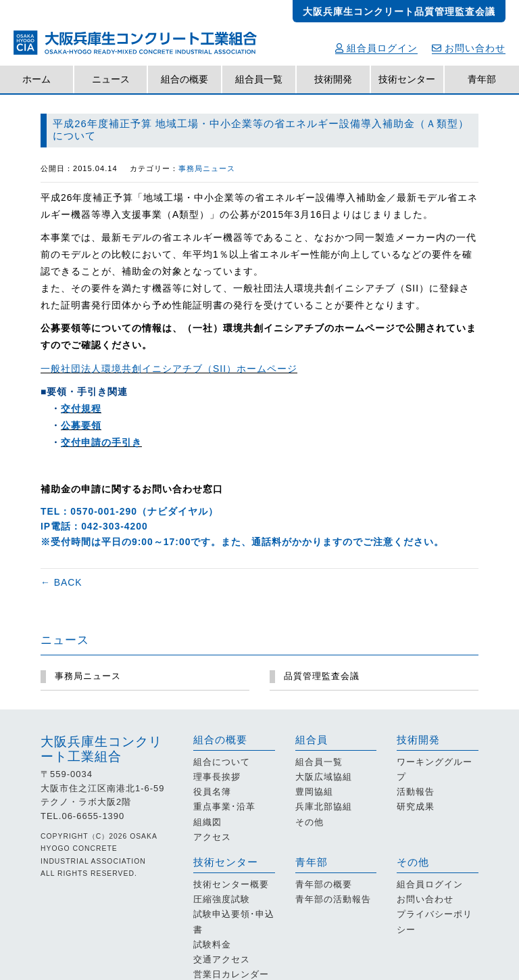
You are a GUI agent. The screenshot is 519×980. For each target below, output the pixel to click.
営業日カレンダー (231, 974)
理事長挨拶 (217, 777)
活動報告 (416, 792)
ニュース (111, 79)
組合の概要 (184, 79)
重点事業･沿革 (224, 807)
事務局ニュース (207, 168)
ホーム (36, 79)
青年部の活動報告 (333, 899)
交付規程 (81, 409)
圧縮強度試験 (222, 899)
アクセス (212, 837)
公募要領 (81, 425)
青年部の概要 (324, 884)
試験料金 (212, 944)
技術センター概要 (231, 884)
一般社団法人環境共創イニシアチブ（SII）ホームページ (169, 369)
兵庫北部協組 (324, 807)
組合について (222, 762)
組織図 (207, 822)
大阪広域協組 (324, 777)
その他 (310, 822)
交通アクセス (222, 959)
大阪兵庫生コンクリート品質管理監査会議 (399, 11)
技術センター (407, 79)
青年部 (482, 79)
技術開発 (333, 79)
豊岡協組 (314, 792)
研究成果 (416, 807)
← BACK (61, 582)
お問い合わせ (469, 48)
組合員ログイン (376, 48)
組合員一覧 (259, 79)
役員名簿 (212, 792)
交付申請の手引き (101, 442)
